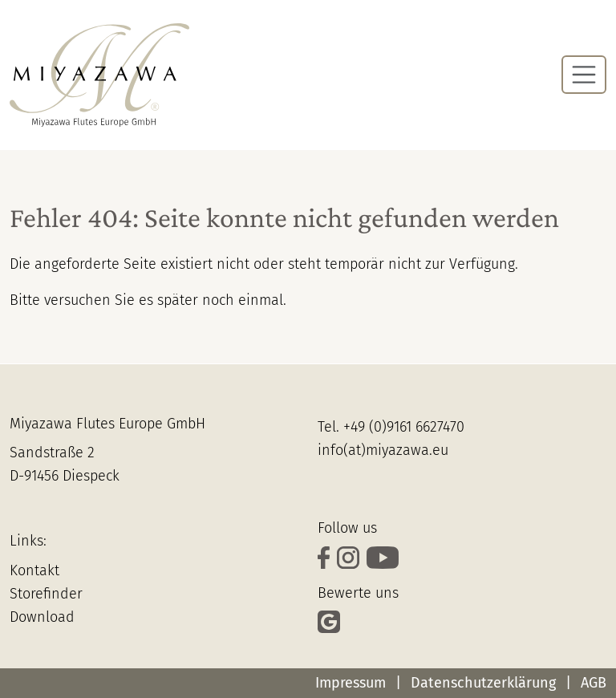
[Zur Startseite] (99, 75)
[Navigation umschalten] (584, 75)
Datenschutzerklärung (483, 683)
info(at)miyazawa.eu (383, 450)
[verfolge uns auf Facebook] (327, 559)
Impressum (351, 683)
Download (42, 617)
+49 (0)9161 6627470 (404, 427)
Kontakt (34, 570)
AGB (594, 683)
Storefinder (46, 594)
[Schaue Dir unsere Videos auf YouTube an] (385, 559)
